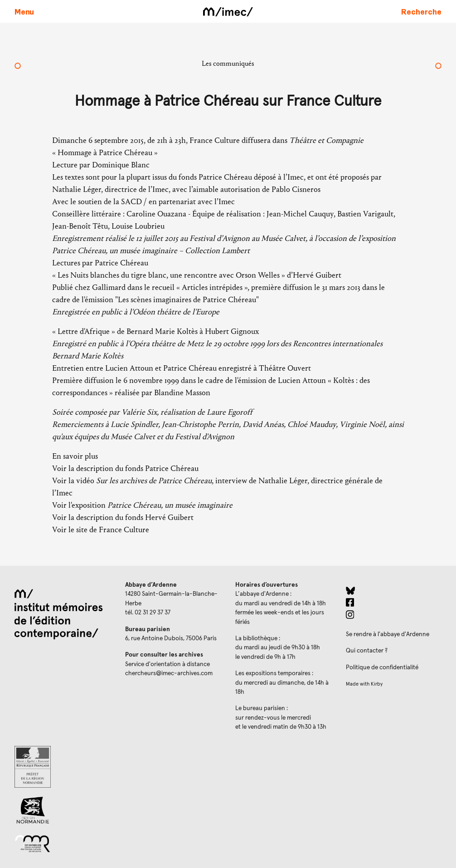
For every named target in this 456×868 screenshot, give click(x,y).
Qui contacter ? (367, 651)
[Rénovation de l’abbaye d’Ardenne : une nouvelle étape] (18, 67)
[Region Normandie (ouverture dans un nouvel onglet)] (63, 810)
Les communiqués (228, 63)
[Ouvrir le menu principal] (24, 11)
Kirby (377, 684)
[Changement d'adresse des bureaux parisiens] (438, 67)
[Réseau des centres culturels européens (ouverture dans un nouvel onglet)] (63, 843)
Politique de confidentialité (382, 667)
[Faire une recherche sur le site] (421, 11)
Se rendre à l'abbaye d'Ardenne (388, 634)
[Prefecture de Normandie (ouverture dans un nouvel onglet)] (63, 767)
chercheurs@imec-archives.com (169, 673)
